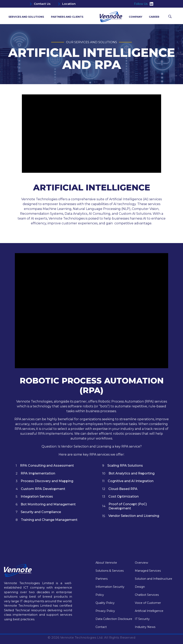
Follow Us (144, 4)
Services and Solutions (27, 17)
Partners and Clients (67, 17)
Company (137, 17)
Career (154, 17)
